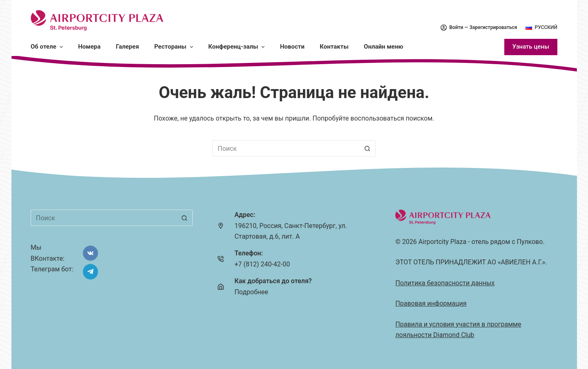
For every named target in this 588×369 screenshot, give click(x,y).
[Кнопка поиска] (367, 148)
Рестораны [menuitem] (174, 47)
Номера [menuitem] (89, 47)
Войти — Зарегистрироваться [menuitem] (479, 28)
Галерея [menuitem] (128, 47)
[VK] (91, 253)
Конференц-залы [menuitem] (237, 47)
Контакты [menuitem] (334, 47)
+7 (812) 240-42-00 (262, 264)
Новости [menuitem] (292, 47)
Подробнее (251, 292)
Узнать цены (531, 47)
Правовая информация (431, 303)
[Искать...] (286, 148)
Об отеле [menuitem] (47, 47)
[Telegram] (91, 272)
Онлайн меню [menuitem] (383, 47)
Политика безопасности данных (445, 283)
